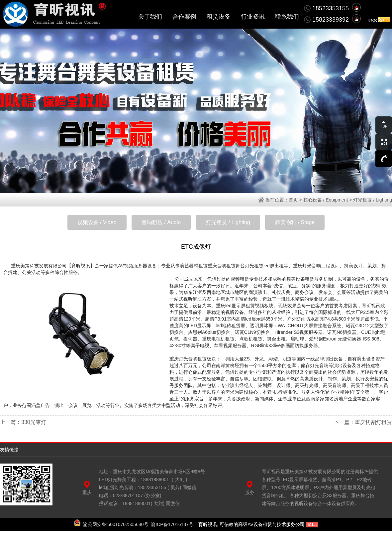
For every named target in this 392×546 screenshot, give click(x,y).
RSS (379, 21)
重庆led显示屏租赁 (235, 306)
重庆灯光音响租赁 (188, 359)
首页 (293, 200)
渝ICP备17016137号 (172, 524)
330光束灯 (34, 422)
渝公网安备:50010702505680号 (116, 524)
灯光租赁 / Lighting (373, 200)
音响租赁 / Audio (161, 222)
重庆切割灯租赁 (373, 422)
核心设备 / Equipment (326, 200)
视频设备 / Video (97, 222)
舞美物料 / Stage (295, 222)
